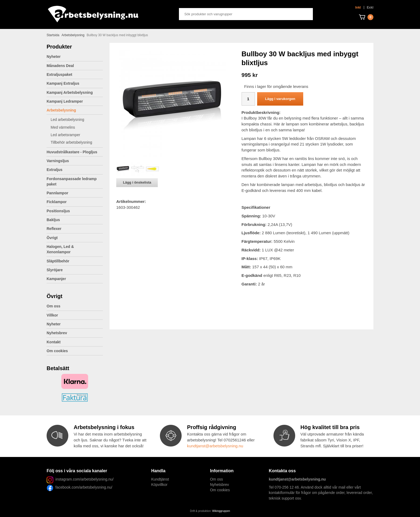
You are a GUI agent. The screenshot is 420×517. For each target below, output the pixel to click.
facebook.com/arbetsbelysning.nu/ (83, 487)
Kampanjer (56, 279)
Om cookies (57, 351)
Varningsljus (75, 161)
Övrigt (75, 238)
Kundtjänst (160, 479)
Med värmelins (63, 127)
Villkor (52, 315)
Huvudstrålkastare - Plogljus (72, 152)
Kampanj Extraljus (63, 83)
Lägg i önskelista (137, 182)
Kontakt (54, 342)
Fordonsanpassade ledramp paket (75, 181)
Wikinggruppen (221, 511)
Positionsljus (58, 211)
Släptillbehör (58, 261)
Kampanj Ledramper (65, 101)
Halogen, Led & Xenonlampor (75, 249)
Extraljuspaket (59, 75)
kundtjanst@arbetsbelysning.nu (215, 446)
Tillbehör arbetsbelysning (77, 142)
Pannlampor (75, 193)
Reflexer (54, 229)
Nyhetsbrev (57, 333)
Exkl (370, 8)
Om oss (53, 306)
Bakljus (53, 220)
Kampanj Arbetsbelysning (70, 92)
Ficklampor (75, 202)
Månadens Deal (60, 66)
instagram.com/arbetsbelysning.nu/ (85, 479)
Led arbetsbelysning (77, 120)
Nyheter (54, 57)
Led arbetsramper (77, 135)
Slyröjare (75, 270)
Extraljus (75, 170)
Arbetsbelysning (75, 110)
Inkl (358, 8)
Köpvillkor (159, 485)
